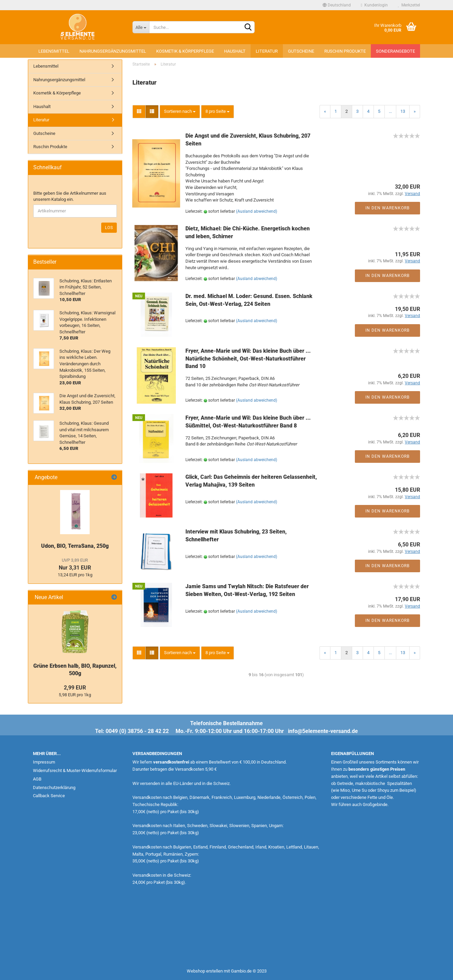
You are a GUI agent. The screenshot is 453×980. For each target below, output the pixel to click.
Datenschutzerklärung (54, 787)
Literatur (267, 51)
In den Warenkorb (387, 208)
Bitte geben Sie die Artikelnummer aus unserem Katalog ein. (70, 196)
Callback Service (49, 796)
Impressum (44, 762)
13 (403, 111)
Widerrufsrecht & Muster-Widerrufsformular (75, 771)
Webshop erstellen (205, 971)
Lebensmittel (54, 51)
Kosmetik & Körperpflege (185, 51)
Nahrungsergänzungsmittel (113, 51)
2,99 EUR (75, 688)
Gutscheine (301, 51)
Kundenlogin (374, 5)
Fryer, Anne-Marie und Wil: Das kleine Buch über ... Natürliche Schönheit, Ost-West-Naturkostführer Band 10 (248, 359)
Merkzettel (409, 5)
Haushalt (235, 51)
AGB (37, 779)
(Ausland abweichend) (257, 211)
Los (109, 228)
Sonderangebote (395, 51)
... (390, 111)
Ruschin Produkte (345, 51)
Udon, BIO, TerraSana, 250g (75, 546)
